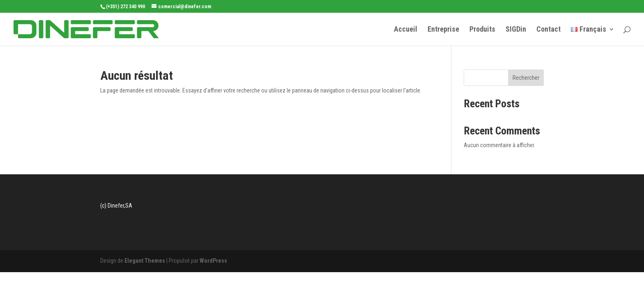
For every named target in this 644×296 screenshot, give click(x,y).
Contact (549, 30)
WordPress (213, 261)
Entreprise (443, 30)
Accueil (406, 30)
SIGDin (516, 30)
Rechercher (526, 78)
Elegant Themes (145, 261)
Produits (482, 30)
